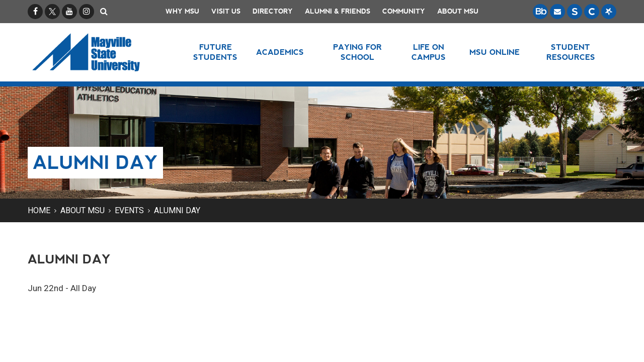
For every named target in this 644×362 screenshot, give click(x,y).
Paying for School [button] (357, 52)
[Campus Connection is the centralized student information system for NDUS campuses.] (592, 12)
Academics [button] (280, 52)
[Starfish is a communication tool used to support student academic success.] (609, 12)
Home (39, 210)
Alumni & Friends (338, 11)
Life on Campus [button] (429, 52)
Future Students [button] (215, 52)
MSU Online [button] (495, 52)
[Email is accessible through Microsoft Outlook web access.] (557, 12)
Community (404, 11)
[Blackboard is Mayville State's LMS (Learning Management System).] (540, 12)
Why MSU (182, 11)
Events (129, 210)
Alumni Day (177, 210)
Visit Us (226, 11)
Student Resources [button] (571, 52)
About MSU (458, 11)
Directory (273, 11)
